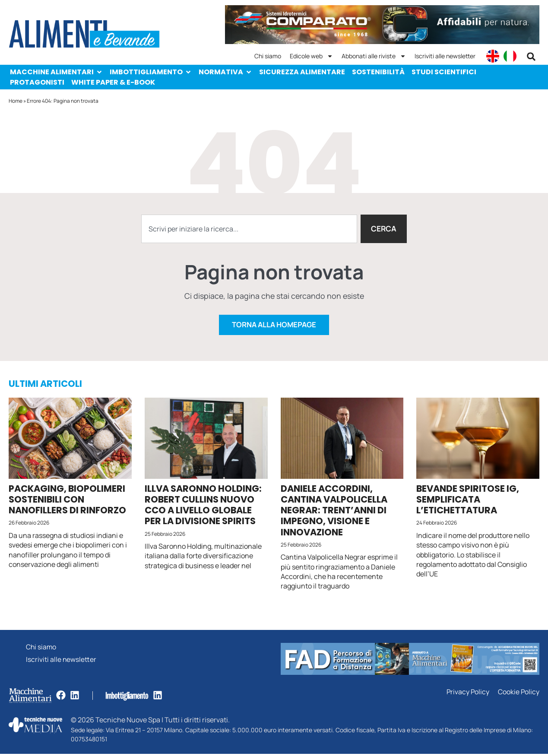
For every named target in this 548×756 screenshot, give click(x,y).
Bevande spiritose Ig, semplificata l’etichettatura (468, 501)
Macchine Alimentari (56, 72)
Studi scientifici (444, 72)
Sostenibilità (378, 72)
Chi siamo (268, 56)
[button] (531, 57)
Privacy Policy (467, 694)
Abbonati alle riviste (374, 56)
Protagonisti (37, 82)
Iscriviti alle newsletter (445, 56)
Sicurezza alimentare (302, 72)
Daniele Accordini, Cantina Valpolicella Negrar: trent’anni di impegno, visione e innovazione (334, 512)
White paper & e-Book (113, 82)
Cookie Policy (518, 694)
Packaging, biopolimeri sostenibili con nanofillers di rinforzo (67, 501)
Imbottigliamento (151, 72)
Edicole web (311, 56)
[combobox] (249, 229)
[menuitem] (493, 56)
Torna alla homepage (274, 327)
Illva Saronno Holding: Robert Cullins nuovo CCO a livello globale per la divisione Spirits (203, 507)
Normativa (225, 72)
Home (16, 101)
